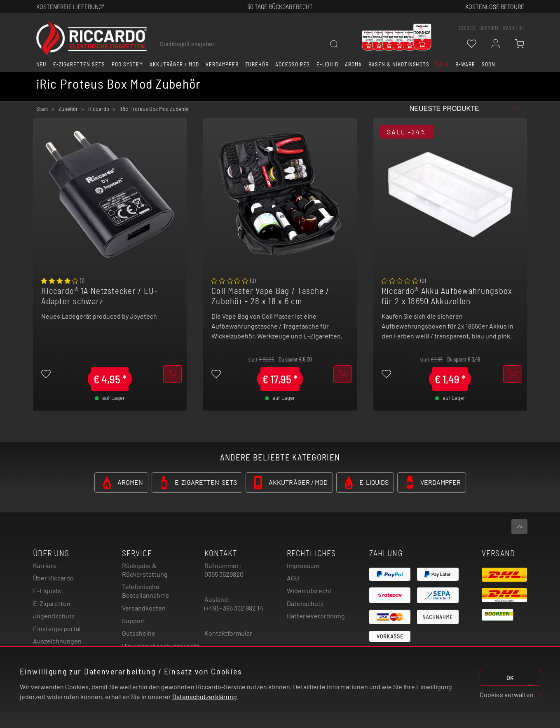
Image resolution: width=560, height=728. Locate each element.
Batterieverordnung (316, 616)
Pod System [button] (128, 64)
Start (42, 109)
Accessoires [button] (293, 64)
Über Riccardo (53, 578)
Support (134, 621)
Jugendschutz (54, 616)
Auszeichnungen (57, 641)
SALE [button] (442, 64)
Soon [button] (489, 64)
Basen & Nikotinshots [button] (399, 64)
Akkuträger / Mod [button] (174, 64)
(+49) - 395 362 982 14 (234, 608)
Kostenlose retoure (495, 6)
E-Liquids (47, 591)
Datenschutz (305, 603)
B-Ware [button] (465, 64)
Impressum (303, 565)
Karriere (514, 28)
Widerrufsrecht (309, 591)
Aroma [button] (353, 64)
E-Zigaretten (52, 603)
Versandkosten (144, 608)
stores (467, 28)
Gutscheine (139, 633)
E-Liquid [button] (328, 64)
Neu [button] (42, 64)
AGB (293, 578)
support (489, 28)
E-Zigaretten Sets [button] (79, 64)
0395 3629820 (224, 574)
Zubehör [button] (257, 64)
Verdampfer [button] (222, 64)
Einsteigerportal (57, 628)
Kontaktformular (228, 633)
